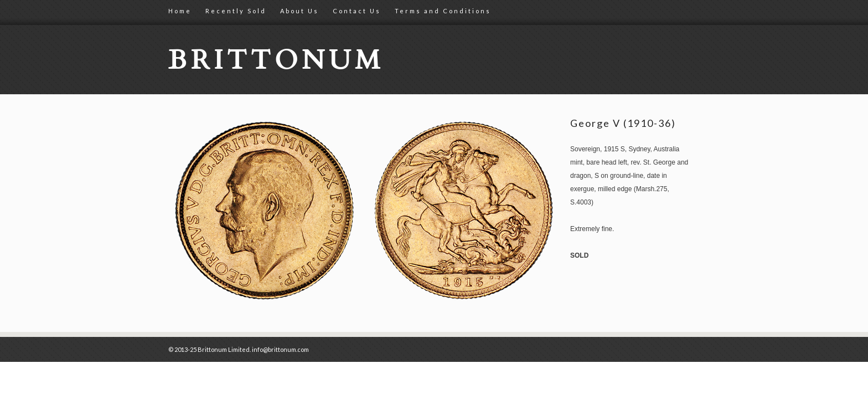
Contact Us (357, 11)
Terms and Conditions (443, 11)
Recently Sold (236, 11)
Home (180, 11)
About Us (299, 11)
